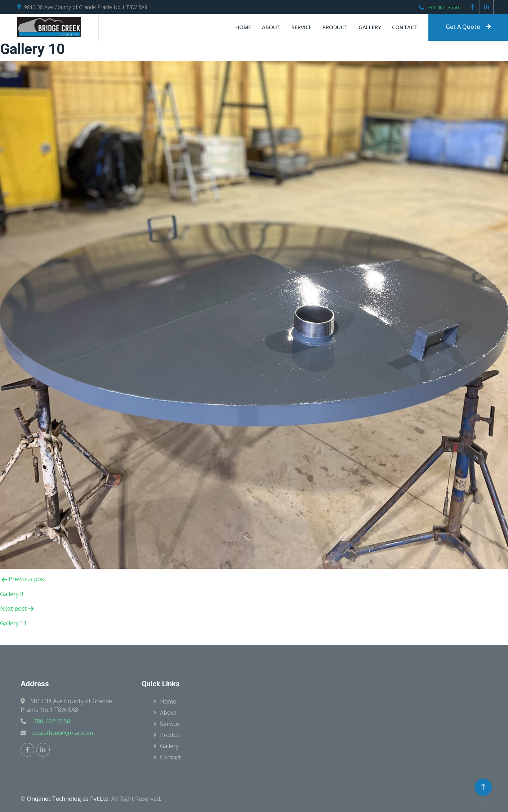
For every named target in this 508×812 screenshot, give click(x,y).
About (271, 27)
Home (243, 27)
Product (335, 27)
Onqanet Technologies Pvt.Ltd (68, 799)
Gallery (370, 27)
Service (302, 27)
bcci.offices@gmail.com (63, 733)
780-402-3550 (443, 7)
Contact (405, 27)
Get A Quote (468, 27)
